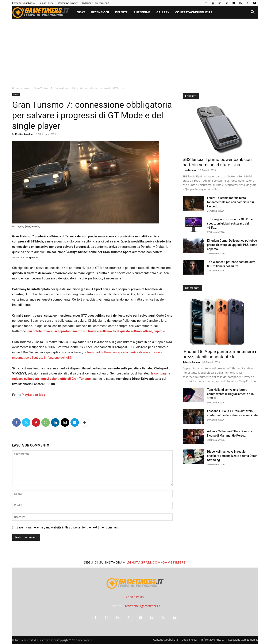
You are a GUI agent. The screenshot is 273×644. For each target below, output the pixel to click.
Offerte (121, 12)
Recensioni (100, 12)
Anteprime (142, 12)
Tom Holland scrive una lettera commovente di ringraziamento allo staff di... (230, 394)
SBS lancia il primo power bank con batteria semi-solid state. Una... (217, 162)
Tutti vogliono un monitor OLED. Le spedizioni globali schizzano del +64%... (230, 223)
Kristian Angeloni (24, 134)
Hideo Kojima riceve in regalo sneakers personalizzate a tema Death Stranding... (232, 456)
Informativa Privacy (67, 3)
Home (16, 88)
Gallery (163, 12)
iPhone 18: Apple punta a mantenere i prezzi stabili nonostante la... (219, 354)
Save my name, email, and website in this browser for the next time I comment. (68, 527)
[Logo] (43, 12)
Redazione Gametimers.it (95, 3)
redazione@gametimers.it (143, 606)
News (81, 12)
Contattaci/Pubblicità (24, 3)
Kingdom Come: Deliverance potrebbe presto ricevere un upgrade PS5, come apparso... (232, 245)
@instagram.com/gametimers (156, 562)
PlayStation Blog (34, 395)
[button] (253, 13)
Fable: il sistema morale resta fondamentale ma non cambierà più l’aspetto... (231, 202)
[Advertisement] (135, 50)
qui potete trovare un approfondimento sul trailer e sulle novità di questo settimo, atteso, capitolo (96, 331)
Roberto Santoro (191, 362)
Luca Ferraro (189, 170)
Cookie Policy (46, 3)
